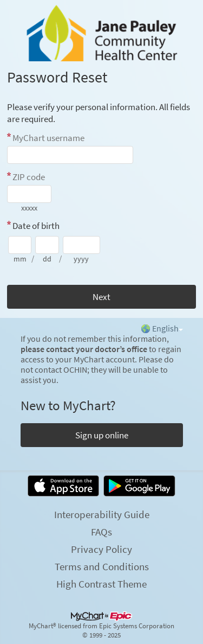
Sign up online (102, 435)
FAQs (101, 532)
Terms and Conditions (102, 566)
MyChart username (48, 138)
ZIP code (29, 177)
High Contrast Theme (101, 584)
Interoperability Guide (102, 514)
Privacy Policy (101, 549)
